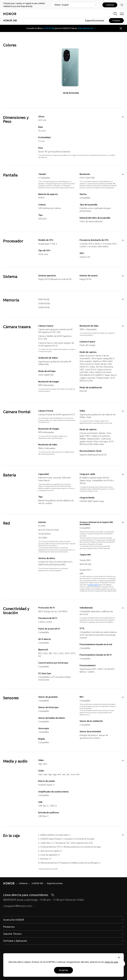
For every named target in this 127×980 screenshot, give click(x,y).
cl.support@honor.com (19, 906)
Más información (87, 28)
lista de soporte (93, 585)
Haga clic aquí (111, 962)
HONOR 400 (49, 28)
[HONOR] (11, 883)
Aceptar (63, 970)
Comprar (116, 21)
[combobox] (10, 21)
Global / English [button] (62, 5)
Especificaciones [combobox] (95, 21)
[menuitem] (123, 117)
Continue (110, 5)
